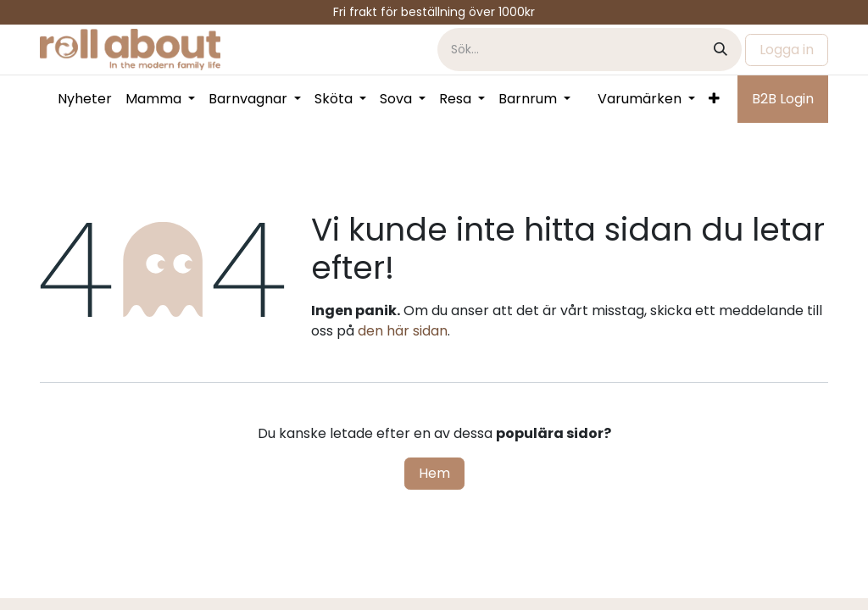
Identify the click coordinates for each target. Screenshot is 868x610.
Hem (434, 473)
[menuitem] (85, 99)
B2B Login (783, 99)
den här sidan (403, 331)
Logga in (787, 50)
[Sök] (721, 50)
